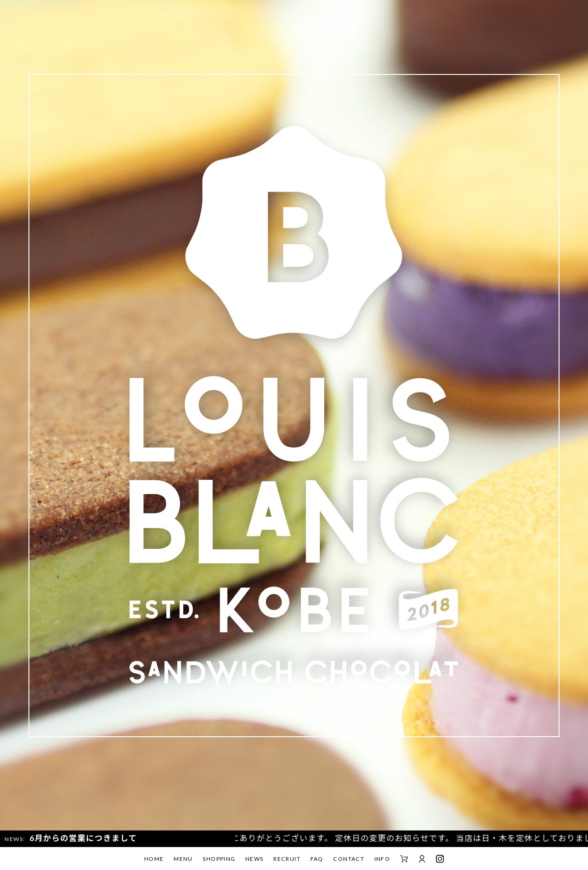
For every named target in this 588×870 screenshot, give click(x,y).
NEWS (254, 859)
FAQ (317, 859)
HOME (154, 859)
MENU (183, 859)
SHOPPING (219, 859)
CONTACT (349, 859)
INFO (382, 859)
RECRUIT (287, 859)
